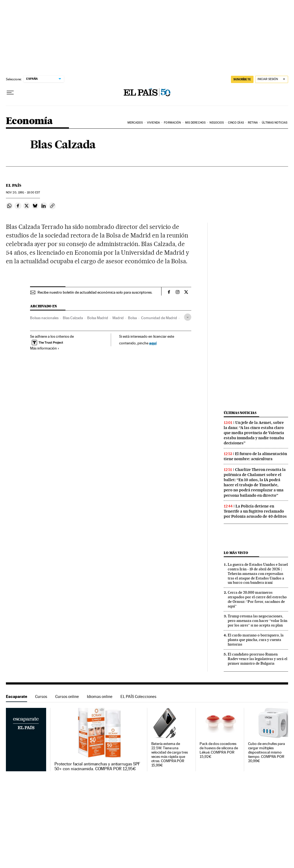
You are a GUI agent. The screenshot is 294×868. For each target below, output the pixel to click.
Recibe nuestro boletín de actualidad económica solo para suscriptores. (95, 292)
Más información (45, 348)
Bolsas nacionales (44, 318)
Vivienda (153, 123)
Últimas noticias (240, 413)
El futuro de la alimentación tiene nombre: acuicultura (255, 456)
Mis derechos (195, 123)
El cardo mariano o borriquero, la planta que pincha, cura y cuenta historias (256, 640)
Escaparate (16, 696)
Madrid (118, 318)
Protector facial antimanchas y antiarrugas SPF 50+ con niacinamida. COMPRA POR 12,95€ (98, 766)
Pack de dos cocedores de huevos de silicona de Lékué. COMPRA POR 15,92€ (219, 750)
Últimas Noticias (275, 123)
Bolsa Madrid (98, 318)
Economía (29, 121)
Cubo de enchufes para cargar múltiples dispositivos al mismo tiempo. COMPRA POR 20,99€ (267, 752)
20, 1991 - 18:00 (23, 192)
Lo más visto (236, 553)
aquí (153, 343)
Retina (253, 123)
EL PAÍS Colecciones (138, 696)
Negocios (217, 123)
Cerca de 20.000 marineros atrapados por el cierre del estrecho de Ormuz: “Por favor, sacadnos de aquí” (257, 599)
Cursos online (67, 696)
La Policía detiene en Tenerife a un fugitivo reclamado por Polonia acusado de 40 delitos (255, 511)
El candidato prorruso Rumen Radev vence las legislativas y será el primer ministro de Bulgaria (258, 659)
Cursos (41, 696)
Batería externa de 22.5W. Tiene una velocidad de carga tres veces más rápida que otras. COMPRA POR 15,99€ (170, 754)
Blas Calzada (73, 318)
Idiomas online (100, 696)
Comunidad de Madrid (159, 318)
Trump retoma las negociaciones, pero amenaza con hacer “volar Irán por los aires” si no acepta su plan (258, 621)
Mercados (135, 123)
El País (14, 185)
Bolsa (132, 318)
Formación (172, 123)
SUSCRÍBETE (242, 79)
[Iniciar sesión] (272, 79)
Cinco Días (236, 123)
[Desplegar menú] (10, 93)
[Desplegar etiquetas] (188, 317)
